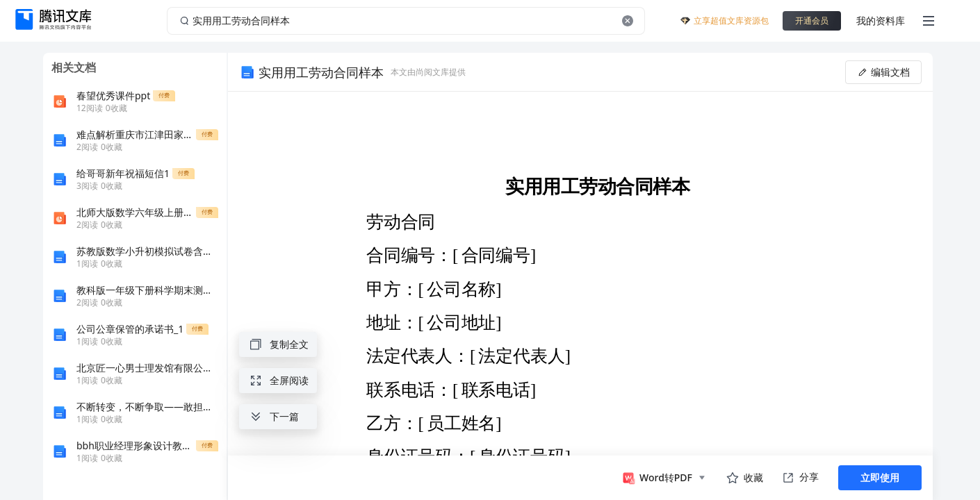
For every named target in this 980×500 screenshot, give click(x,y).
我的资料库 (881, 20)
